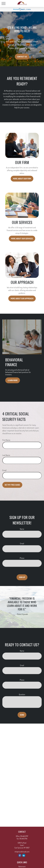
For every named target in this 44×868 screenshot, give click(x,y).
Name (22, 529)
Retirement (22, 867)
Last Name (6, 455)
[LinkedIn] (24, 855)
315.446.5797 (24, 836)
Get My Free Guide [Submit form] (12, 485)
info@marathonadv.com (22, 852)
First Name (6, 440)
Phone (22, 558)
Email (4, 470)
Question (22, 694)
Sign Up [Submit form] (22, 577)
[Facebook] (20, 855)
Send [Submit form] (22, 715)
